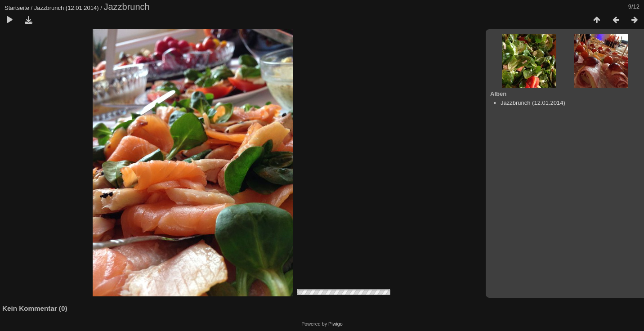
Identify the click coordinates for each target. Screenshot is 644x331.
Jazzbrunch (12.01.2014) (67, 8)
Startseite (17, 8)
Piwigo (335, 324)
